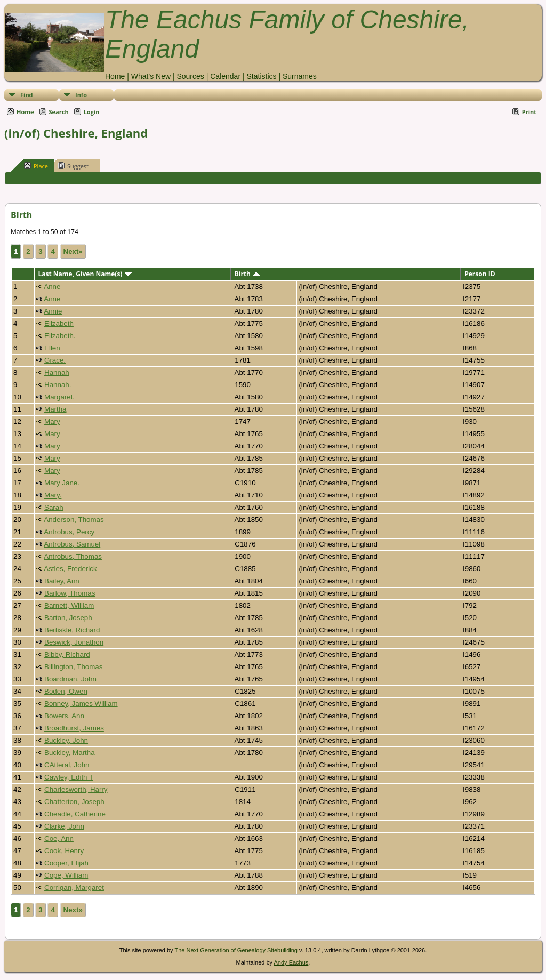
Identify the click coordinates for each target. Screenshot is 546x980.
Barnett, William (69, 605)
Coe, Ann (59, 838)
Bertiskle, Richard (72, 630)
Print (529, 112)
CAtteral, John (67, 765)
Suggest (73, 166)
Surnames (300, 76)
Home (115, 76)
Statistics (261, 76)
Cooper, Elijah (66, 863)
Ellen (52, 348)
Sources (190, 76)
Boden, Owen (66, 691)
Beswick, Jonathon (74, 642)
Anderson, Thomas (74, 520)
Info (81, 95)
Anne (52, 287)
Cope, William (66, 875)
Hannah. (58, 385)
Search (59, 112)
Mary (52, 421)
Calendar (225, 76)
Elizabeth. (60, 336)
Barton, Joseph (68, 618)
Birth (247, 274)
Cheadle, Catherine (75, 814)
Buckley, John (66, 740)
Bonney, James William (81, 704)
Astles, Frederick (70, 569)
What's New (151, 76)
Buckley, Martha (70, 753)
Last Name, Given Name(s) (85, 274)
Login (92, 112)
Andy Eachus (291, 962)
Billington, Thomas (73, 667)
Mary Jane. (62, 483)
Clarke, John (64, 826)
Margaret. (59, 397)
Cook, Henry (64, 851)
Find (27, 95)
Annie (53, 311)
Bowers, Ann (64, 716)
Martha (55, 409)
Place (36, 166)
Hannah (57, 372)
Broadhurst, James (74, 728)
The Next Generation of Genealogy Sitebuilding (236, 950)
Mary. (53, 495)
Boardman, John (70, 679)
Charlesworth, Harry (76, 789)
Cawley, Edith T (69, 777)
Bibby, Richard (67, 654)
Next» (73, 251)
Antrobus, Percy (69, 532)
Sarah (54, 507)
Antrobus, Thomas (73, 556)
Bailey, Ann (62, 581)
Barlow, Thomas (70, 593)
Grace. (55, 360)
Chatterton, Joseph (74, 802)
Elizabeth (59, 323)
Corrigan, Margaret (74, 887)
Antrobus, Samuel (72, 544)
